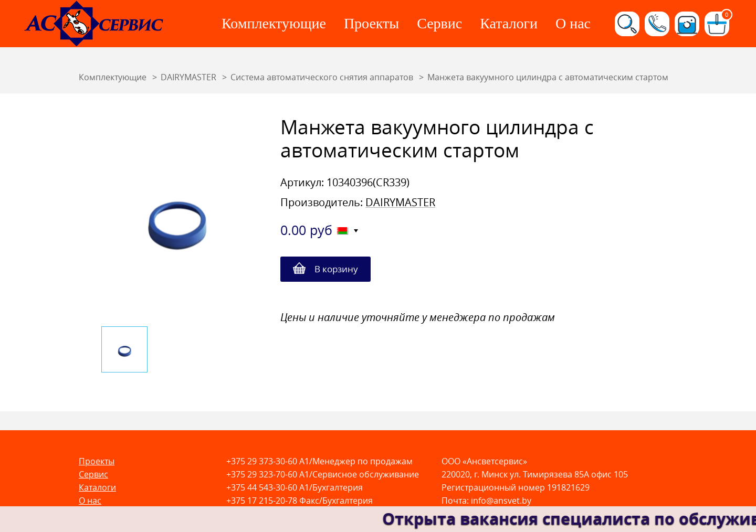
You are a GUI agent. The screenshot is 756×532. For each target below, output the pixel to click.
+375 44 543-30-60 (262, 488)
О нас (573, 23)
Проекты (371, 23)
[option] (176, 217)
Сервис (439, 23)
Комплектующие (274, 23)
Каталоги (509, 23)
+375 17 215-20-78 (262, 501)
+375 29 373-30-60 (262, 461)
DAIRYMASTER (400, 203)
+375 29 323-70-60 (262, 475)
